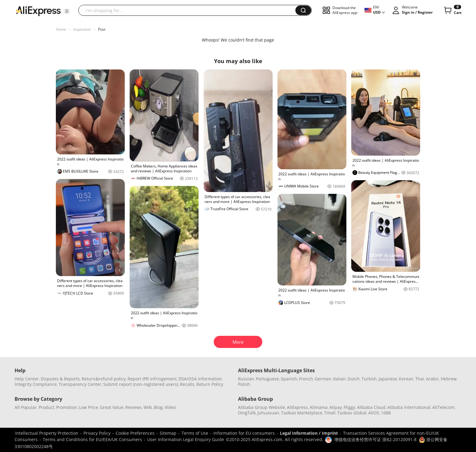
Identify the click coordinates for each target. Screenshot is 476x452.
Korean (406, 379)
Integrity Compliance (36, 384)
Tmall (330, 413)
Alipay (336, 407)
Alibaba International (409, 407)
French (306, 379)
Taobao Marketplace (302, 413)
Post (102, 29)
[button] (67, 11)
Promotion (67, 407)
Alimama (319, 407)
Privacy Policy (97, 433)
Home (61, 29)
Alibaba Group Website (262, 407)
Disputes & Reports (60, 379)
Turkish (369, 379)
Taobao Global (352, 413)
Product (46, 407)
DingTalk (247, 413)
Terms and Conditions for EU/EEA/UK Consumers (92, 439)
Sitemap (168, 433)
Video (170, 407)
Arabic (432, 379)
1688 (386, 413)
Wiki (148, 407)
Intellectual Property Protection (47, 433)
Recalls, (188, 384)
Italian (339, 379)
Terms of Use (195, 433)
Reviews (134, 407)
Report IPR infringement (152, 379)
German (323, 379)
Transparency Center (80, 384)
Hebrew (449, 379)
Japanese (388, 379)
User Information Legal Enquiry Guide (186, 439)
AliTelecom (443, 407)
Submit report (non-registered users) (141, 384)
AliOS (374, 413)
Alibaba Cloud (371, 407)
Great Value (112, 407)
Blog (158, 407)
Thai (420, 379)
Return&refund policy (104, 379)
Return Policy (210, 384)
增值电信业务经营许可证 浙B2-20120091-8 (375, 439)
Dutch (354, 379)
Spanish (289, 379)
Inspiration (82, 29)
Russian (246, 379)
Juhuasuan (268, 413)
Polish (244, 384)
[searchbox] (189, 10)
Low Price (88, 407)
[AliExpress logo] (38, 11)
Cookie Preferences (135, 433)
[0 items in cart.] (452, 10)
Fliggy (349, 407)
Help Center (27, 379)
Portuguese (267, 379)
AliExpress (297, 407)
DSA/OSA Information (200, 379)
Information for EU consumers (244, 433)
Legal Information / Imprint (309, 433)
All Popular (26, 407)
